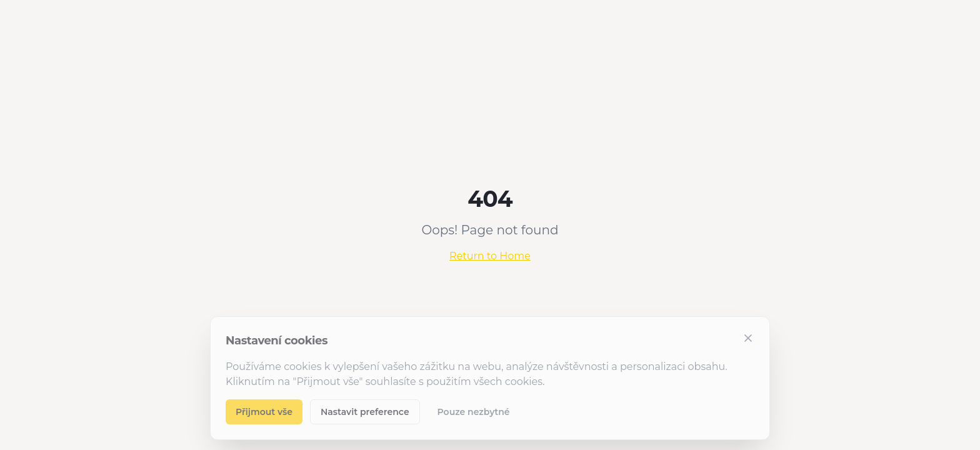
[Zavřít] (748, 338)
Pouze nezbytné (474, 412)
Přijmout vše (264, 412)
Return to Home (490, 256)
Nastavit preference (365, 412)
